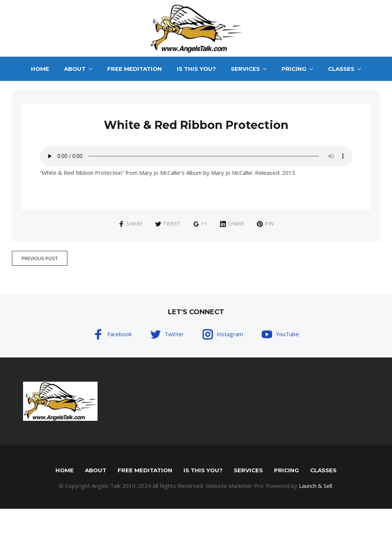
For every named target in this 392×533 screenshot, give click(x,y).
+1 (200, 223)
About (75, 69)
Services (245, 69)
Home (40, 69)
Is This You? (196, 69)
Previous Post (40, 258)
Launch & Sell (315, 486)
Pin (265, 223)
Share (130, 223)
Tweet (168, 223)
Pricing (294, 69)
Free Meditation (135, 69)
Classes (341, 69)
